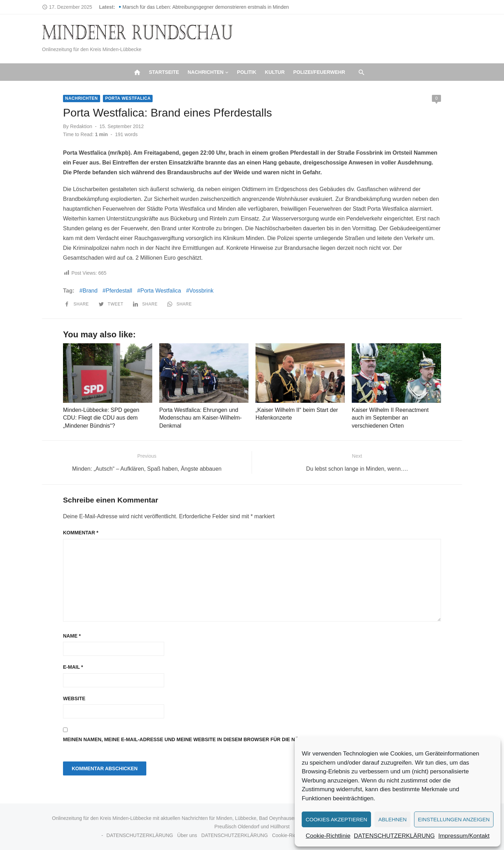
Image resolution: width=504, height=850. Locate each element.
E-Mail (73, 667)
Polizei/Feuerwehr (319, 72)
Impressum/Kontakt (464, 836)
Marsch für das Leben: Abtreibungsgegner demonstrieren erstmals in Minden (206, 7)
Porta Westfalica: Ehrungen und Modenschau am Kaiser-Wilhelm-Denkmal (201, 418)
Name (72, 636)
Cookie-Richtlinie (328, 836)
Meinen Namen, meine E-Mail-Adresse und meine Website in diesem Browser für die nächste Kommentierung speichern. (227, 739)
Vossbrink (201, 291)
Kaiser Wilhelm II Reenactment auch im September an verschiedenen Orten (390, 418)
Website (74, 698)
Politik (247, 72)
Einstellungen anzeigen (454, 819)
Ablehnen (393, 819)
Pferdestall (119, 291)
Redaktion (81, 126)
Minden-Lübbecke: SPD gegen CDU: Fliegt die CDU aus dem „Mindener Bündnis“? (101, 418)
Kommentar (81, 533)
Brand (90, 291)
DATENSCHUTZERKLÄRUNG (394, 836)
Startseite (164, 72)
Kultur (275, 72)
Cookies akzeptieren (336, 819)
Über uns (187, 835)
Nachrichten (206, 72)
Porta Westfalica (128, 98)
